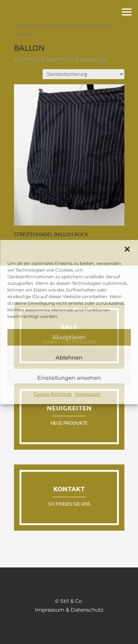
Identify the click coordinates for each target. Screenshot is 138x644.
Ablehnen (69, 358)
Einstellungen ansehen (69, 378)
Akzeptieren (69, 337)
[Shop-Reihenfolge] (84, 74)
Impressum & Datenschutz (69, 610)
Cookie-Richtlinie (52, 394)
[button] (127, 249)
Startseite (25, 26)
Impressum (88, 394)
